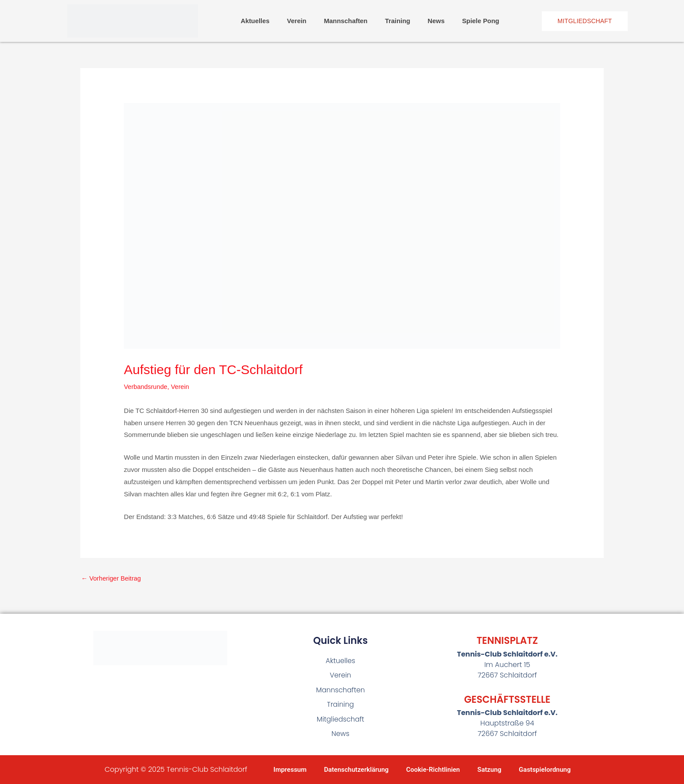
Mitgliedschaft (341, 720)
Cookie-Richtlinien (433, 770)
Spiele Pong (481, 21)
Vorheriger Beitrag (112, 578)
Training (398, 21)
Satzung (489, 770)
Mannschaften (346, 21)
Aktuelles (255, 21)
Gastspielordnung (545, 770)
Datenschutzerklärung (356, 770)
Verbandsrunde (146, 387)
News (436, 21)
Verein (296, 21)
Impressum (290, 770)
